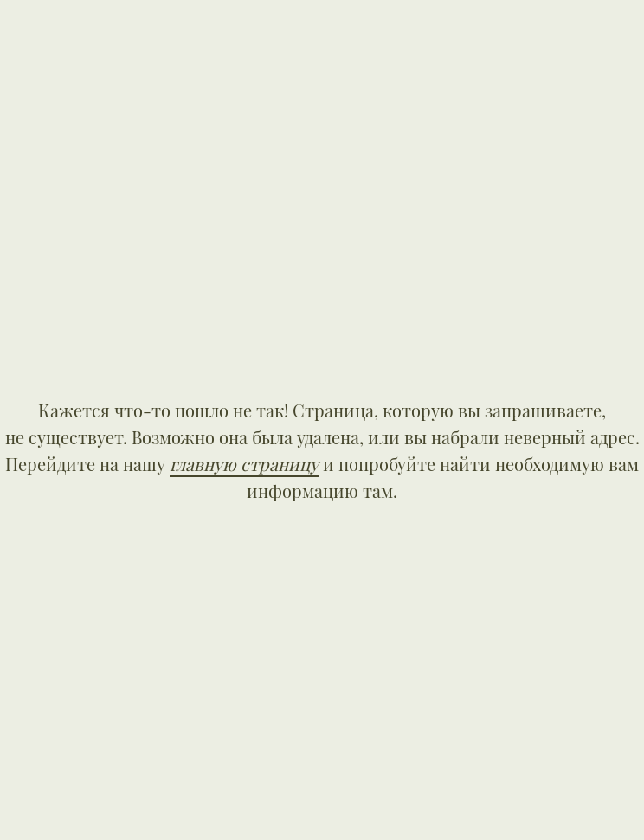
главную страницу (244, 464)
